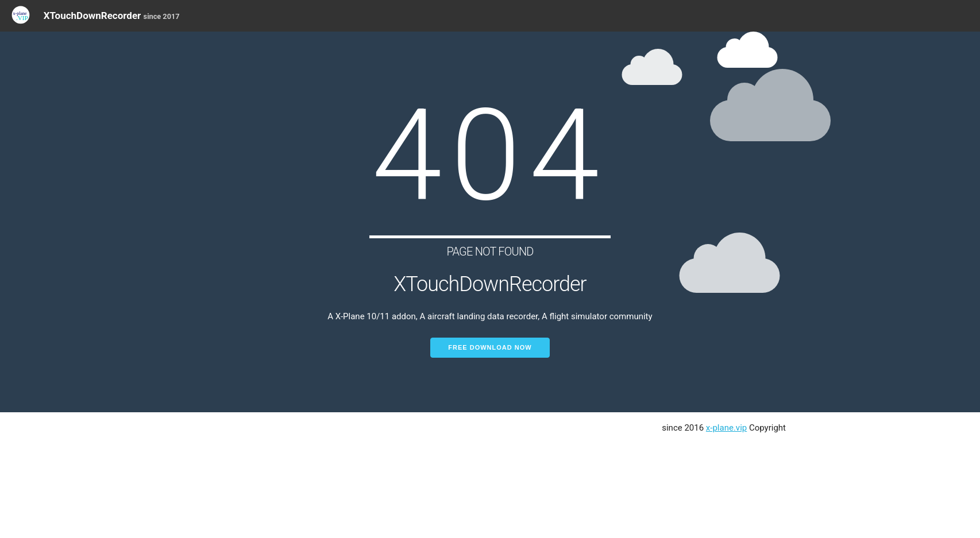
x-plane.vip (726, 428)
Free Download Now (490, 347)
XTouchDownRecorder (112, 16)
